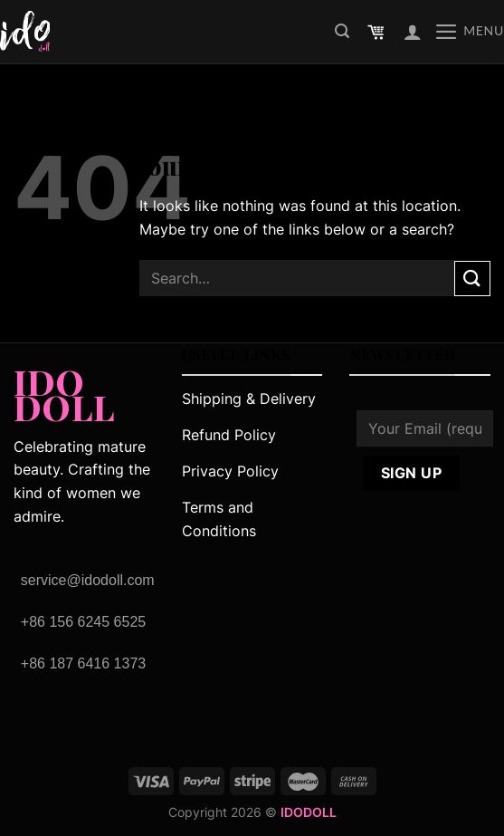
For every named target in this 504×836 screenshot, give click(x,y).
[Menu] (469, 32)
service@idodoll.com (88, 580)
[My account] (413, 32)
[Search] (342, 31)
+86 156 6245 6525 (83, 622)
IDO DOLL (64, 390)
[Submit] (472, 279)
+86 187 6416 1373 (83, 663)
